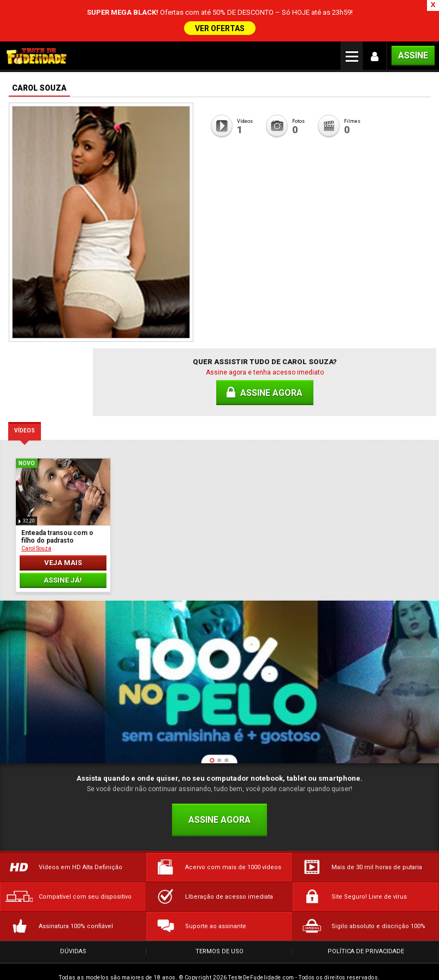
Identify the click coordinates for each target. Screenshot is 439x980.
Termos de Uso (220, 943)
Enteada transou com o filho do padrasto (57, 528)
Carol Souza (36, 540)
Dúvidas (73, 943)
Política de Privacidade (366, 943)
